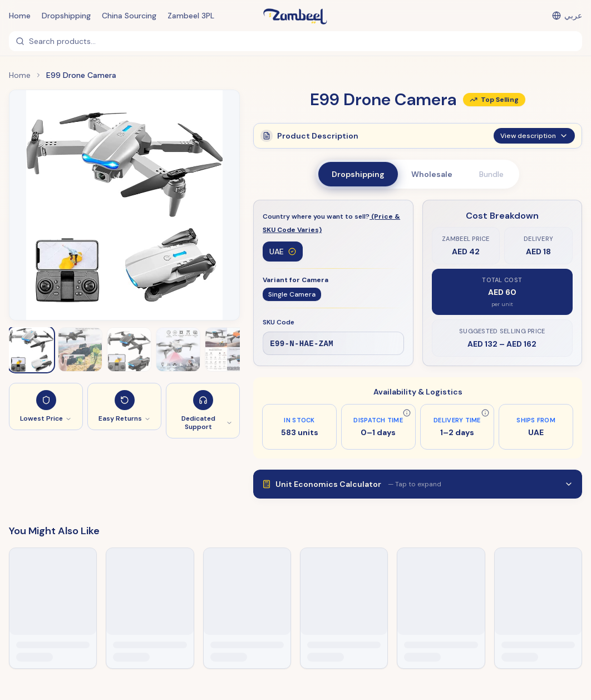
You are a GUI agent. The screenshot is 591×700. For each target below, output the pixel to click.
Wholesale (432, 174)
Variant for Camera (295, 280)
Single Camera (292, 294)
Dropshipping (66, 16)
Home (20, 16)
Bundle (491, 174)
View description (534, 141)
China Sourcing (129, 16)
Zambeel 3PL (191, 16)
